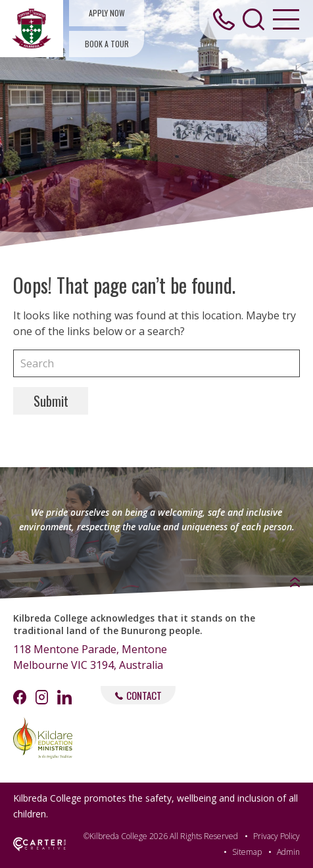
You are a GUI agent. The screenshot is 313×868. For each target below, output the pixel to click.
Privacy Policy (277, 836)
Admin (288, 852)
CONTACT (138, 695)
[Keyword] (156, 363)
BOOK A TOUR (107, 44)
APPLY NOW (107, 13)
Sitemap (247, 852)
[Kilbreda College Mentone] (32, 29)
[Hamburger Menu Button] (286, 19)
